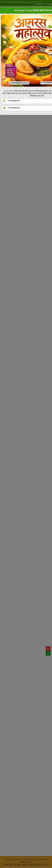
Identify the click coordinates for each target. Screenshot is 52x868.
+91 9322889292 (14, 101)
